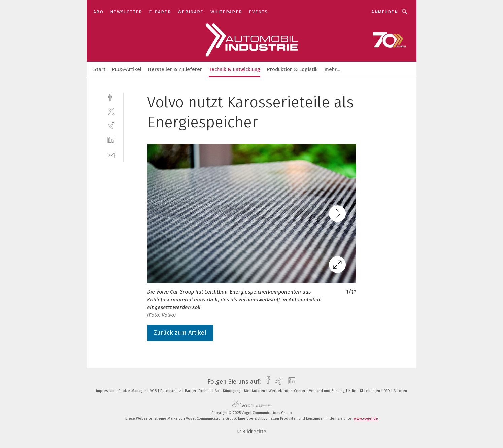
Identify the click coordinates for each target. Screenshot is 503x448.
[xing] (111, 126)
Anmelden (385, 12)
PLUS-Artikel (127, 69)
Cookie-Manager (133, 391)
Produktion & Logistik (292, 69)
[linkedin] (111, 140)
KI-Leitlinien (371, 391)
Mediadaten (255, 391)
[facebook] (111, 97)
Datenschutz (171, 391)
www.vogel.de (366, 419)
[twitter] (111, 111)
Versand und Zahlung (327, 391)
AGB (154, 391)
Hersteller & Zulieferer (175, 69)
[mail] (111, 155)
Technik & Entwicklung (234, 69)
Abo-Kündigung (228, 391)
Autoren (400, 391)
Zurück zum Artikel (180, 333)
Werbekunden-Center (288, 391)
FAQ (387, 391)
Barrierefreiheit (198, 391)
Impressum (106, 391)
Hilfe (353, 391)
